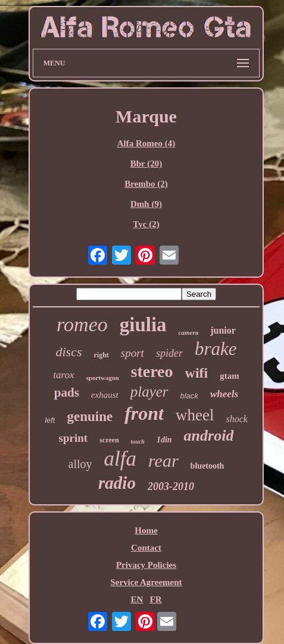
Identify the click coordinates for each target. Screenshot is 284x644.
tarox (63, 375)
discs (68, 352)
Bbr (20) (146, 164)
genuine (90, 417)
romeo (82, 324)
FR (156, 599)
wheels (224, 394)
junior (223, 330)
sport (132, 353)
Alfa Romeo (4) (146, 143)
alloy (80, 464)
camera (189, 332)
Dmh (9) (146, 204)
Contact (146, 548)
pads (67, 392)
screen (109, 440)
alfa (120, 459)
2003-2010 (171, 486)
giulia (143, 325)
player (149, 392)
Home (146, 530)
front (144, 413)
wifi (197, 373)
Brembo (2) (146, 184)
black (189, 396)
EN (137, 599)
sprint (74, 438)
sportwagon (103, 378)
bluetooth (207, 466)
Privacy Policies (146, 565)
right (101, 355)
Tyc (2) (146, 224)
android (209, 436)
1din (164, 440)
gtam (230, 376)
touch (138, 442)
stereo (152, 371)
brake (216, 349)
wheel (195, 415)
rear (163, 461)
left (50, 420)
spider (169, 353)
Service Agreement (146, 582)
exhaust (105, 395)
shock (236, 419)
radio (117, 483)
